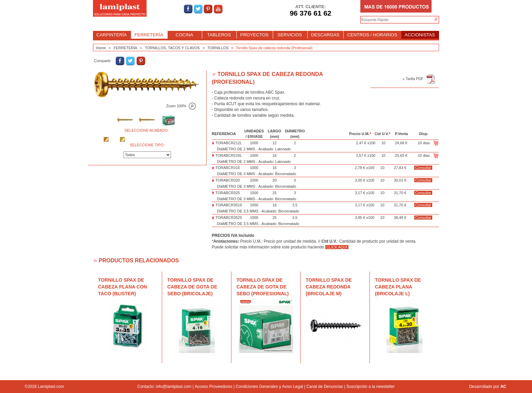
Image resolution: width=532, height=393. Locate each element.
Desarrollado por (488, 387)
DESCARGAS (325, 35)
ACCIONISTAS (420, 35)
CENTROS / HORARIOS (372, 35)
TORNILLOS (218, 48)
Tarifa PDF (419, 79)
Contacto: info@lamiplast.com (165, 387)
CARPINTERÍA (112, 35)
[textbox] (393, 20)
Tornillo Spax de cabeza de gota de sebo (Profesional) (263, 287)
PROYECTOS (254, 35)
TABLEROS (219, 35)
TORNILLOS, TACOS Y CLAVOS (172, 48)
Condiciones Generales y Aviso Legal (269, 387)
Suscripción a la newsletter (371, 387)
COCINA (185, 35)
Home (101, 48)
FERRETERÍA (149, 35)
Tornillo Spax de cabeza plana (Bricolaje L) (398, 287)
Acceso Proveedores (214, 387)
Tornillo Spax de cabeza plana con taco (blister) (122, 287)
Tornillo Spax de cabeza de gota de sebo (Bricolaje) (192, 287)
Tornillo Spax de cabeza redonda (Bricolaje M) (329, 287)
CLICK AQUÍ (337, 247)
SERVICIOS (290, 35)
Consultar (423, 168)
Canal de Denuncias (325, 387)
